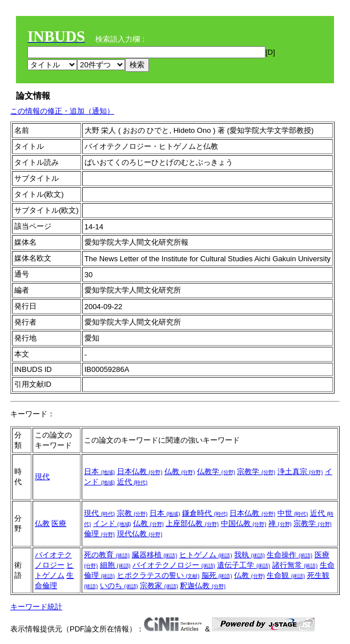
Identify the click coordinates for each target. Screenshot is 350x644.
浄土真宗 (300, 471)
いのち (119, 586)
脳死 (217, 575)
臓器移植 (155, 555)
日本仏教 (140, 471)
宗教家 (159, 586)
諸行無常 (295, 565)
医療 (59, 523)
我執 (250, 555)
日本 (99, 471)
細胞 (115, 565)
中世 (293, 513)
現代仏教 (140, 534)
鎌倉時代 (205, 513)
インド (112, 523)
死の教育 (107, 555)
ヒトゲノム (206, 555)
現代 (42, 477)
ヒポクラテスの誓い (158, 575)
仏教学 (216, 471)
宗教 (132, 513)
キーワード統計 (36, 607)
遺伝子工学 (244, 565)
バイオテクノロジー (174, 565)
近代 (132, 482)
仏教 (180, 471)
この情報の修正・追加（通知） (62, 111)
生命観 (286, 575)
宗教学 (256, 471)
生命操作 (289, 555)
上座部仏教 (192, 523)
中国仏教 (244, 523)
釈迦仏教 (203, 586)
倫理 (99, 534)
